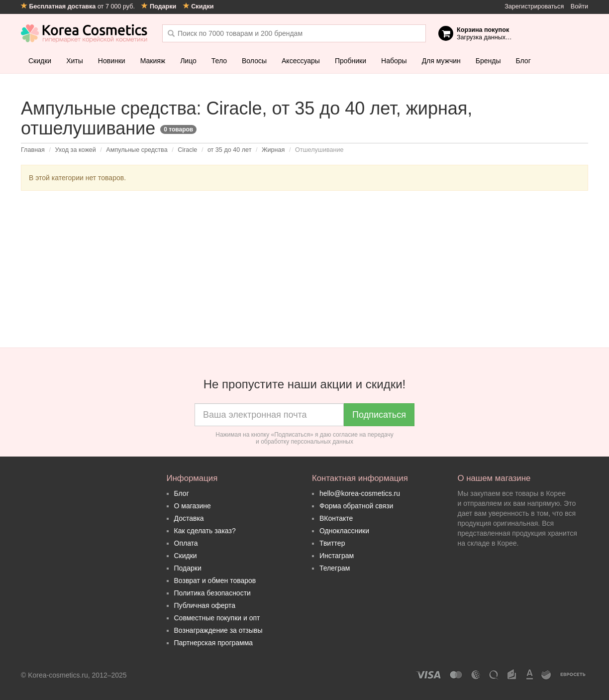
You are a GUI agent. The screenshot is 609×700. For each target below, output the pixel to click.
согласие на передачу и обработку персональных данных (325, 438)
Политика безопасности (212, 593)
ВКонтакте (336, 518)
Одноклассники (344, 531)
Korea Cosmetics (84, 33)
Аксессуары (301, 61)
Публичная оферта (205, 605)
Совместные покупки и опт (217, 618)
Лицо (188, 61)
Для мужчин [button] (441, 61)
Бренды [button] (488, 61)
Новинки (112, 61)
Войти (579, 6)
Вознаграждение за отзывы (218, 630)
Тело (219, 61)
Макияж (153, 61)
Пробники (351, 61)
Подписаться (379, 415)
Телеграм (335, 568)
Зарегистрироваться (534, 6)
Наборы (394, 61)
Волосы (254, 61)
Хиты (75, 61)
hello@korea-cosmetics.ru (360, 493)
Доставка (189, 518)
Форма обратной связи (356, 506)
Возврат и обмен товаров (215, 581)
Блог (523, 61)
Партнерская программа (214, 643)
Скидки (40, 61)
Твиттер (332, 543)
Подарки (188, 568)
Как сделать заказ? (205, 531)
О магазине (193, 506)
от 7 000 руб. (79, 6)
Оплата (186, 543)
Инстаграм (337, 556)
